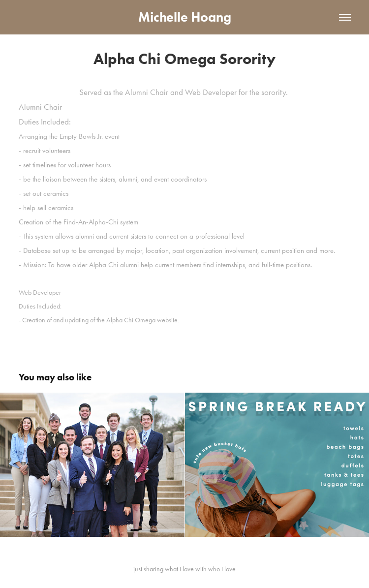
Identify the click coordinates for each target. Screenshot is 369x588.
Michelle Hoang (185, 17)
